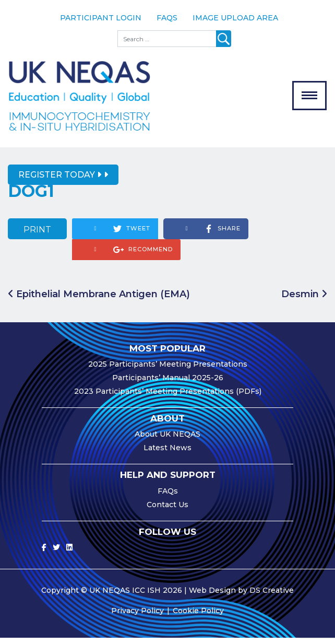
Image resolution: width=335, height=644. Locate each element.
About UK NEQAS (167, 440)
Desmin (304, 300)
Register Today (60, 181)
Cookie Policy (198, 617)
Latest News (167, 454)
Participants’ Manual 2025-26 (168, 384)
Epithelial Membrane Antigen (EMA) (99, 300)
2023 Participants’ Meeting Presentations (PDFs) (168, 397)
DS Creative (272, 596)
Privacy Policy (137, 617)
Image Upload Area (235, 18)
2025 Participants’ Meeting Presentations (168, 370)
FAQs (167, 18)
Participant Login (101, 18)
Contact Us (167, 511)
